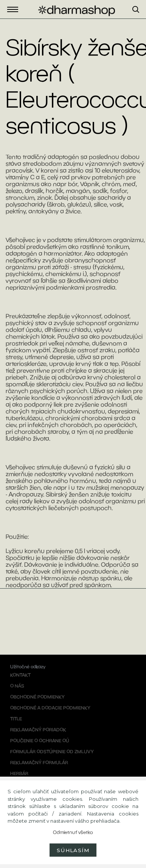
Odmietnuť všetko (73, 832)
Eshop (15, 10)
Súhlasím (73, 850)
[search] (139, 19)
